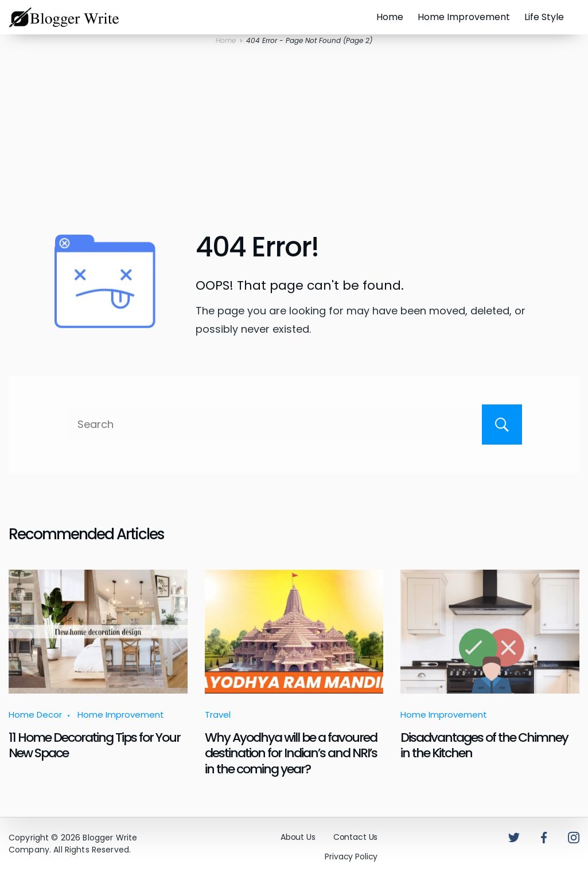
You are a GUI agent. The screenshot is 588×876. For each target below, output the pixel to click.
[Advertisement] (294, 138)
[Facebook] (544, 838)
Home (390, 17)
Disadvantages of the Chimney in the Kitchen (484, 745)
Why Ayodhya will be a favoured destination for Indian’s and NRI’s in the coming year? (291, 753)
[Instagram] (574, 838)
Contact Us (356, 837)
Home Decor (35, 715)
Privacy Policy (351, 856)
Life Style (544, 17)
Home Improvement (464, 17)
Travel (218, 715)
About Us (298, 837)
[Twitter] (514, 838)
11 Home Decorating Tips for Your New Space (94, 745)
